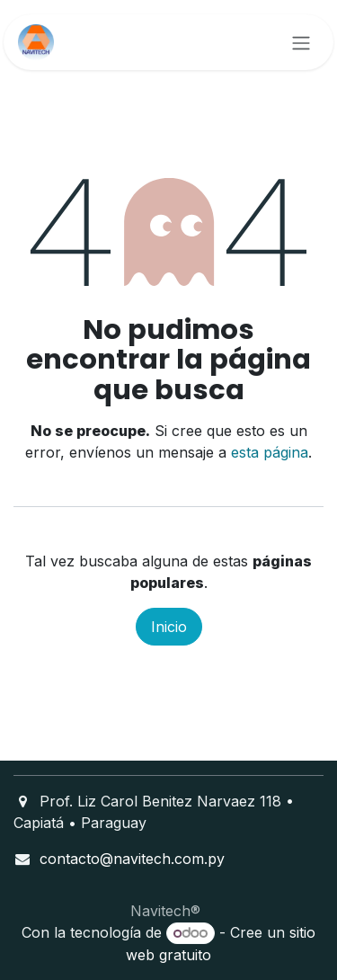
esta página (270, 452)
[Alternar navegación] (301, 42)
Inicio (169, 627)
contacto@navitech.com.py (132, 859)
